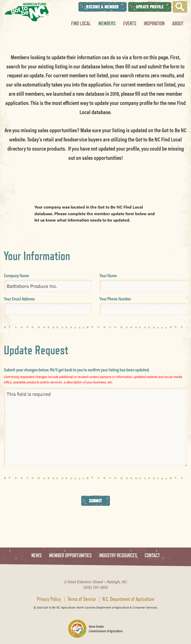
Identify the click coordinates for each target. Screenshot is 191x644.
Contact (152, 556)
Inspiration (154, 23)
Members (107, 23)
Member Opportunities (70, 556)
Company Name (16, 275)
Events (130, 23)
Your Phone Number (115, 299)
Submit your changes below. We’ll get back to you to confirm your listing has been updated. (77, 369)
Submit (96, 501)
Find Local (81, 23)
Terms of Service (82, 599)
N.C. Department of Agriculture (128, 599)
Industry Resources (118, 556)
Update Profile (150, 7)
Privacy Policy (49, 599)
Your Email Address (19, 299)
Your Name (108, 275)
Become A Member (103, 7)
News (36, 556)
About (178, 23)
